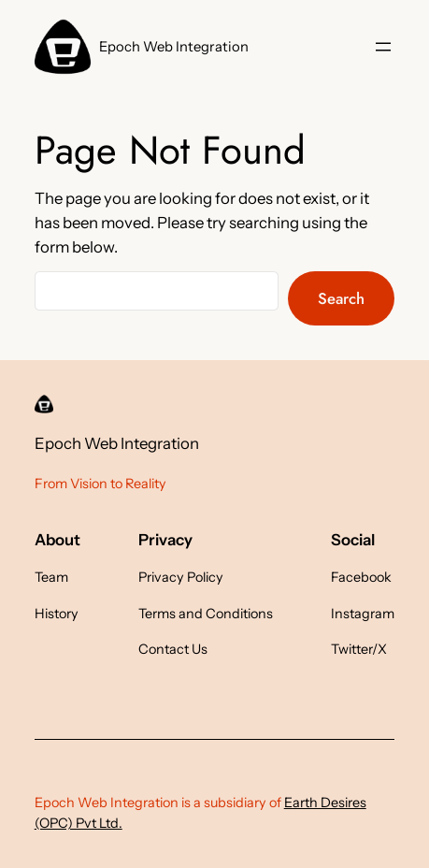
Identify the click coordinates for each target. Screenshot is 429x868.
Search (341, 298)
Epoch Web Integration (174, 47)
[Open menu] (383, 47)
